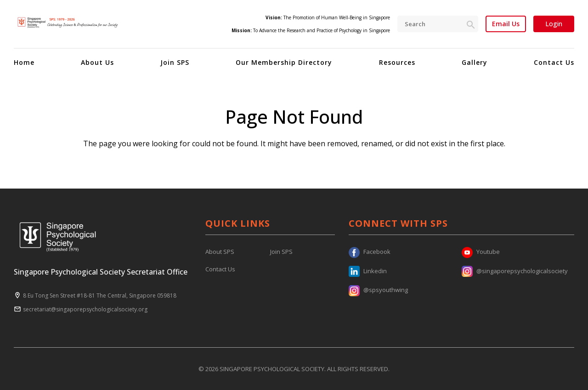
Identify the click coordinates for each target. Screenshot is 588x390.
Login (554, 24)
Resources (397, 62)
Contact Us (554, 62)
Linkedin (368, 271)
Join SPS (175, 62)
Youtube (481, 252)
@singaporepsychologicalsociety (515, 271)
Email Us (506, 24)
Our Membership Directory (284, 62)
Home (24, 62)
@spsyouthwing (378, 290)
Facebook (370, 252)
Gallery (475, 62)
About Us (97, 62)
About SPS (220, 252)
